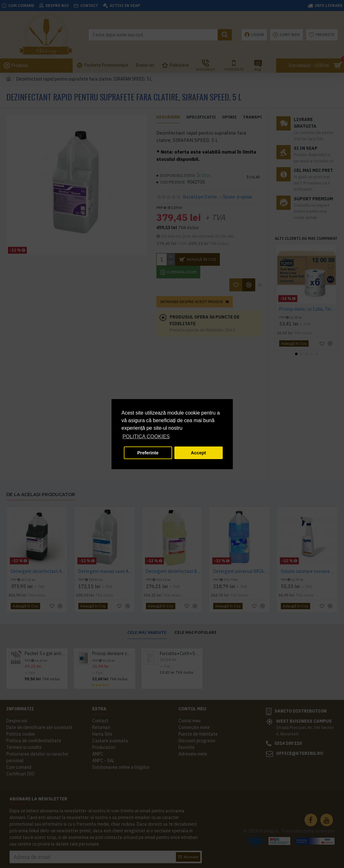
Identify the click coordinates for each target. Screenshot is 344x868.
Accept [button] (198, 453)
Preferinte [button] (148, 453)
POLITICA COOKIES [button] (146, 437)
